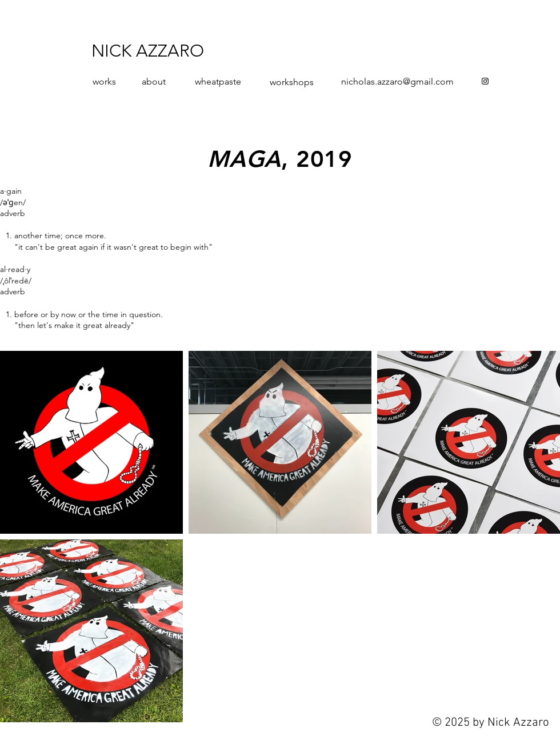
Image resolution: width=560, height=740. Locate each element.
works (104, 81)
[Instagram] (485, 81)
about (154, 81)
